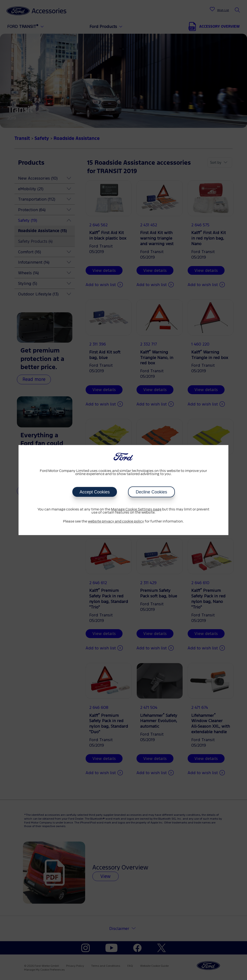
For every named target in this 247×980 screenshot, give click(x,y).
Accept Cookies (94, 492)
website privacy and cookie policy (116, 522)
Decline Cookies (151, 492)
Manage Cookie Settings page (136, 510)
